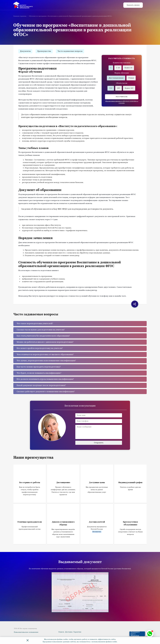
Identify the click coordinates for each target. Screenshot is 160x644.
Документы (25, 51)
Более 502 (129, 88)
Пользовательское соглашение (26, 632)
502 (118, 88)
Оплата (61, 632)
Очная (131, 78)
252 (111, 88)
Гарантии (77, 632)
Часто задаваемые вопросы (70, 51)
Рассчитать (122, 97)
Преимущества (44, 51)
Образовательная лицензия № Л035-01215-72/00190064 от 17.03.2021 (122, 102)
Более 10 (128, 68)
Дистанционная (116, 78)
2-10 (118, 68)
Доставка (69, 632)
